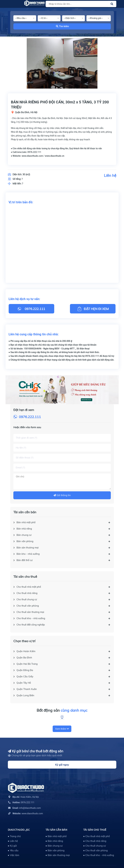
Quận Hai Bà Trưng (27, 664)
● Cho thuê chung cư (95, 846)
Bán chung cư (24, 535)
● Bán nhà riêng (54, 841)
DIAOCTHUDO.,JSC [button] (19, 830)
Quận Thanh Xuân (27, 689)
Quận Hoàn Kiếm (26, 651)
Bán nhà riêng (24, 529)
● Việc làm (14, 855)
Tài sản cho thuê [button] (95, 830)
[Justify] (112, 4)
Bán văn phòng (25, 541)
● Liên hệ (13, 841)
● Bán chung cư (54, 846)
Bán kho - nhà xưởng (28, 554)
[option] (62, 63)
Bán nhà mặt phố (26, 522)
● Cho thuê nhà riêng (95, 841)
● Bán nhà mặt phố (56, 836)
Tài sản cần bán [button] (56, 830)
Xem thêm (62, 729)
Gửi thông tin (62, 495)
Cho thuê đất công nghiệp (31, 625)
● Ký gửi (12, 846)
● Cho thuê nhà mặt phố (97, 836)
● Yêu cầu (13, 850)
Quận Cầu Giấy (25, 676)
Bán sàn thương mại (28, 548)
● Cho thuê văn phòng (95, 850)
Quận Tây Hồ (24, 683)
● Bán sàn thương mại (58, 855)
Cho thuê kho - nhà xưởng (31, 618)
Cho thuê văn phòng (28, 606)
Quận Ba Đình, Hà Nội (26, 112)
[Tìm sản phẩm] (80, 4)
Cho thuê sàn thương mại (30, 612)
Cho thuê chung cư (27, 599)
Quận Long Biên (25, 695)
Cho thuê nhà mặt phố (29, 587)
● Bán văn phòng (55, 850)
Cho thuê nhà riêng (27, 593)
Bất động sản (62, 710)
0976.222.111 (30, 417)
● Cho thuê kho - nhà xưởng (99, 855)
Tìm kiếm (62, 26)
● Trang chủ (14, 836)
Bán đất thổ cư (25, 560)
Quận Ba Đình (24, 658)
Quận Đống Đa (25, 670)
